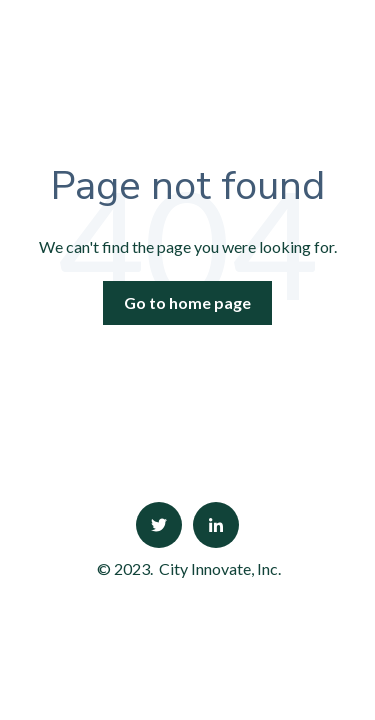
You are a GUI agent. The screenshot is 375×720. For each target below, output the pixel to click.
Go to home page (187, 302)
